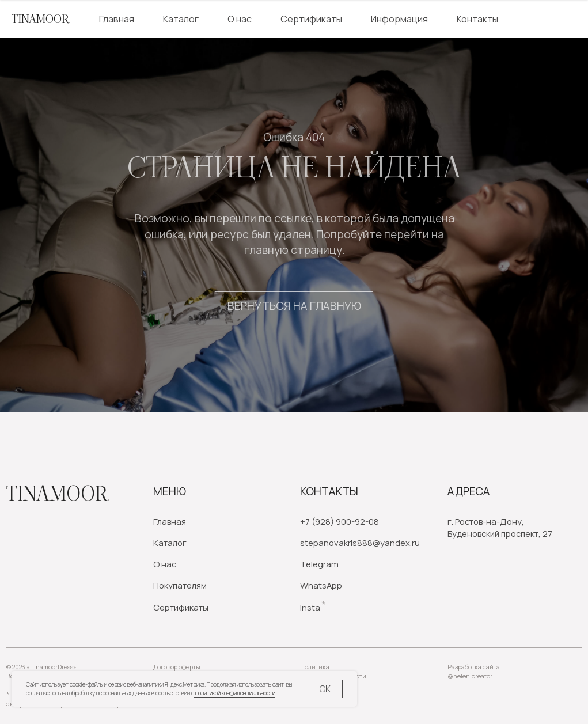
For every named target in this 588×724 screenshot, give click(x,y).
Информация (399, 19)
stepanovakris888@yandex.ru (360, 543)
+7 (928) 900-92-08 (339, 521)
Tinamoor (57, 494)
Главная (117, 19)
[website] (540, 19)
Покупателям (180, 585)
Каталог (181, 19)
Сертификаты (311, 19)
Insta (310, 607)
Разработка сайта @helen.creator (474, 672)
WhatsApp (321, 585)
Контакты (477, 19)
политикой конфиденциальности (235, 693)
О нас (240, 19)
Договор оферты (177, 667)
